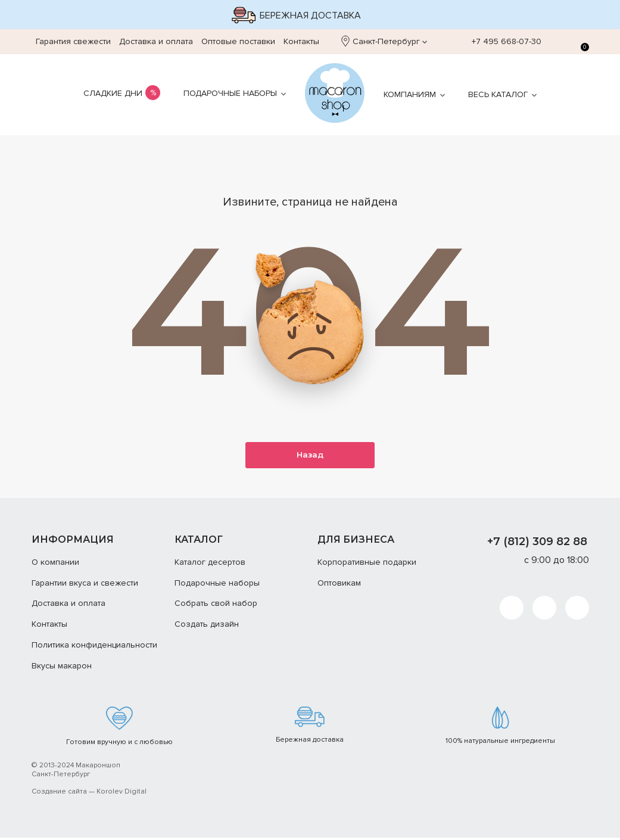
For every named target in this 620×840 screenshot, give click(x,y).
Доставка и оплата (156, 41)
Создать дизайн (207, 626)
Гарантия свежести (73, 41)
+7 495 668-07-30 (500, 42)
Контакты (301, 41)
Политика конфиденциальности (94, 647)
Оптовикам (339, 585)
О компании (55, 564)
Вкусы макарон (62, 668)
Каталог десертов (210, 564)
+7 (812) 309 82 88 (537, 544)
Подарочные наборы (230, 93)
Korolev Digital (121, 794)
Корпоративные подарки (367, 564)
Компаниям (410, 94)
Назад (310, 456)
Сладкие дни (113, 93)
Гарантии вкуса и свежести (85, 585)
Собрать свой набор (216, 606)
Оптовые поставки (238, 41)
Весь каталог (498, 94)
